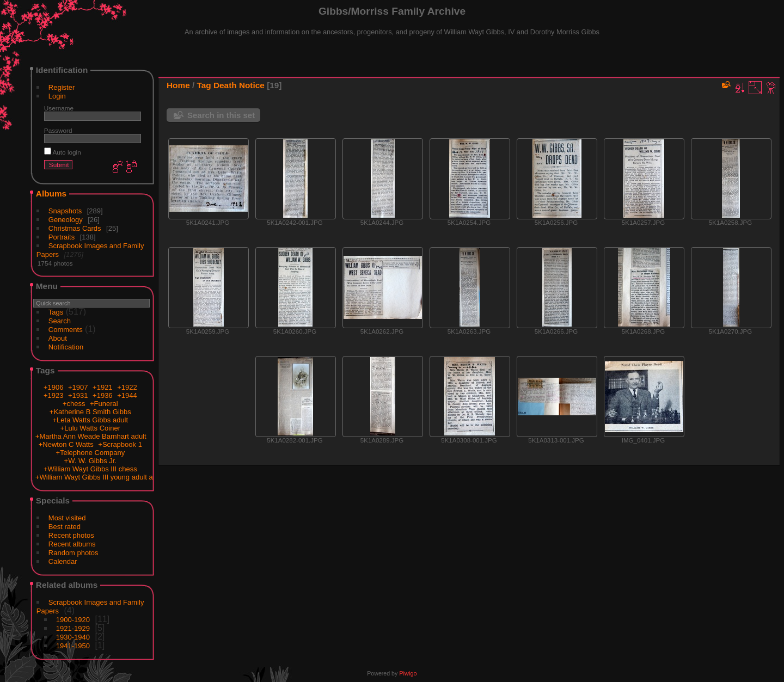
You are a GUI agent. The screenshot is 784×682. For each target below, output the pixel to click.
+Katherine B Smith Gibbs (90, 412)
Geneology (66, 220)
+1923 (54, 395)
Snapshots (65, 211)
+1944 (127, 395)
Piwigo (408, 673)
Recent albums (72, 544)
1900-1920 (73, 620)
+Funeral (104, 404)
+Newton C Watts (66, 444)
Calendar (63, 561)
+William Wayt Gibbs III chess (90, 469)
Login (57, 96)
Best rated (65, 527)
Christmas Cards (75, 228)
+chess (74, 404)
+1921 (103, 387)
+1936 (103, 395)
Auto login (63, 152)
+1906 (54, 387)
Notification (66, 347)
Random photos (73, 553)
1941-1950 (73, 646)
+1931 (78, 395)
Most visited (67, 518)
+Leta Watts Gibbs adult (90, 420)
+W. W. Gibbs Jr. (90, 461)
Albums (51, 193)
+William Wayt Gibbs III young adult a (94, 477)
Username (59, 108)
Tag (204, 85)
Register (62, 87)
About (58, 338)
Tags (56, 312)
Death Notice (239, 85)
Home (178, 85)
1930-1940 (73, 637)
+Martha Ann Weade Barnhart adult (91, 436)
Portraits (62, 237)
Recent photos (71, 535)
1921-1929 (73, 628)
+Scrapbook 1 (120, 444)
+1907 (78, 387)
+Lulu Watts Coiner (90, 428)
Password (58, 130)
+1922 (127, 387)
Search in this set (221, 115)
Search (60, 321)
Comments (66, 330)
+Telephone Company (90, 453)
